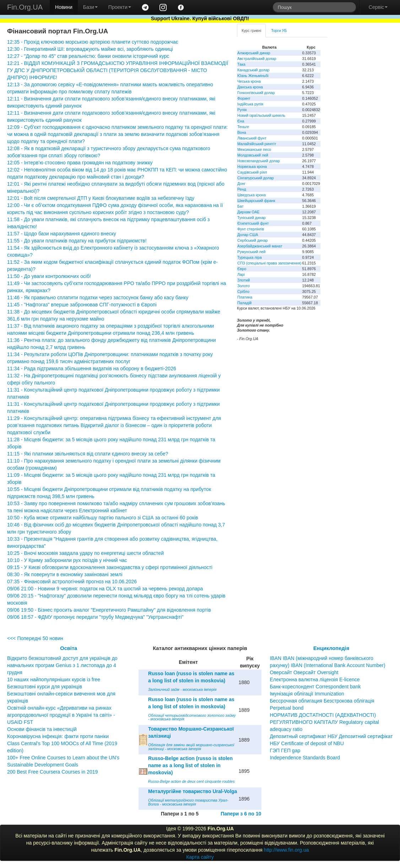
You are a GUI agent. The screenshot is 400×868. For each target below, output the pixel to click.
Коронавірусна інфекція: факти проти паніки (58, 736)
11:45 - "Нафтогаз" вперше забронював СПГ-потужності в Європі (82, 305)
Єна (241, 121)
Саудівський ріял (252, 172)
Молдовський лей (253, 155)
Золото (244, 286)
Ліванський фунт (252, 138)
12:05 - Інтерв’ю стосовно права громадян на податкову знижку (80, 163)
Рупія (242, 110)
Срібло (243, 291)
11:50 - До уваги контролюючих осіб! (49, 276)
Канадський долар (253, 70)
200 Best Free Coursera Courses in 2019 (52, 772)
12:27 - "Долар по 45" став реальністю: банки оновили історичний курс (88, 56)
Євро (242, 269)
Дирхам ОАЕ (248, 212)
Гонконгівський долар (256, 93)
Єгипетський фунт (253, 223)
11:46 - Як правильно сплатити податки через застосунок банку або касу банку (98, 297)
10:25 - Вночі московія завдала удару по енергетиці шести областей (85, 553)
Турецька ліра (250, 257)
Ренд (242, 189)
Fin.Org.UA (25, 7)
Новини (64, 7)
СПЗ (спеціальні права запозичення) (269, 263)
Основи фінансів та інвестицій (42, 729)
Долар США (248, 235)
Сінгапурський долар (256, 178)
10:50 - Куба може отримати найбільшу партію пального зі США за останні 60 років (103, 518)
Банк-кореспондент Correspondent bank (315, 687)
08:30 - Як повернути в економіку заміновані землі (65, 574)
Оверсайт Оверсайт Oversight (304, 672)
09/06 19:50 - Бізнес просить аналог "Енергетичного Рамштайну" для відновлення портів (109, 610)
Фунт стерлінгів (251, 229)
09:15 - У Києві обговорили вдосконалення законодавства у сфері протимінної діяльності (110, 567)
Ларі (241, 274)
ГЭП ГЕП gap (285, 750)
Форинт (244, 98)
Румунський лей (251, 252)
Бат (240, 206)
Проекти (120, 7)
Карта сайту (200, 857)
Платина (245, 297)
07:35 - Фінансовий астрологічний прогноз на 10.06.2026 (72, 582)
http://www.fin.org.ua (287, 850)
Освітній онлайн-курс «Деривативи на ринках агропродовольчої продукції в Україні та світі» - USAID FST (61, 715)
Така (241, 64)
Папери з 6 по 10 (241, 814)
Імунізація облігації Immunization (307, 694)
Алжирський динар (254, 53)
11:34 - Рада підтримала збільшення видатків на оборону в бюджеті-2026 (92, 369)
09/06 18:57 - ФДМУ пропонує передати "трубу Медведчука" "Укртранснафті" (95, 617)
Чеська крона (249, 81)
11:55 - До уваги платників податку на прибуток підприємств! (77, 241)
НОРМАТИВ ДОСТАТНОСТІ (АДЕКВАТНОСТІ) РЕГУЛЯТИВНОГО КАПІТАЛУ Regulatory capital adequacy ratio (324, 722)
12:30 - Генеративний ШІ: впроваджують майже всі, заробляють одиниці (90, 49)
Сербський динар (253, 240)
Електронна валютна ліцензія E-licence (315, 679)
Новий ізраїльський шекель (261, 115)
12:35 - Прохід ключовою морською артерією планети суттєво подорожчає (93, 42)
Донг (241, 184)
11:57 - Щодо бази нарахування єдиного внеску (62, 234)
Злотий (244, 280)
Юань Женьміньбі (253, 76)
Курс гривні (251, 31)
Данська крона (250, 87)
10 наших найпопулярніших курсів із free (54, 679)
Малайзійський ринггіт (257, 144)
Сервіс (378, 7)
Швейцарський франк (256, 201)
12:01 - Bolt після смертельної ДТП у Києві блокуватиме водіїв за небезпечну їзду (101, 198)
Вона (242, 132)
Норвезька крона (252, 166)
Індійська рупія (250, 104)
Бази (90, 7)
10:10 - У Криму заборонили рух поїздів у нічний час (67, 560)
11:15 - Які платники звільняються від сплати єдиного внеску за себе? (88, 454)
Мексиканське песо (254, 149)
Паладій (244, 303)
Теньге (243, 127)
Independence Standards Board (305, 758)
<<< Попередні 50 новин (35, 638)
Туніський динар (252, 218)
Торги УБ (279, 31)
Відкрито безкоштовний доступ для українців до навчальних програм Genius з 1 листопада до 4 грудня (62, 665)
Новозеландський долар (259, 161)
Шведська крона (252, 195)
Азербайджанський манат (260, 246)
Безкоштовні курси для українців (45, 687)
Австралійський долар (257, 59)
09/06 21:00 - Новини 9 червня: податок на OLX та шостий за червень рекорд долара (105, 589)
